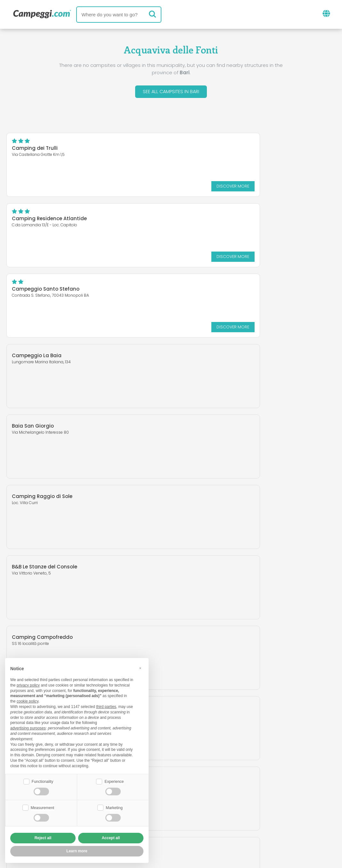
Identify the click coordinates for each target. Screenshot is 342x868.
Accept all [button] (111, 838)
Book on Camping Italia (221, 815)
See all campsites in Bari (171, 92)
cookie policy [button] (28, 701)
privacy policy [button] (28, 685)
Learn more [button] (77, 851)
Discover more (136, 187)
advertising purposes (28, 727)
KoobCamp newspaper (183, 788)
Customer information (195, 826)
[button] (140, 668)
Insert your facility (155, 815)
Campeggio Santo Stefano (46, 220)
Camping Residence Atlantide (220, 150)
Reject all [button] (43, 838)
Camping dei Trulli (35, 150)
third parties (106, 706)
